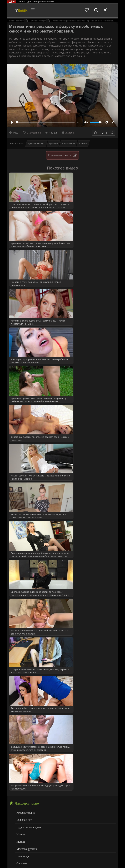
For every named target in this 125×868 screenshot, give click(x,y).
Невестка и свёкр (26, 675)
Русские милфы (36, 144)
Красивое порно (25, 502)
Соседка (21, 731)
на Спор (21, 682)
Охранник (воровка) (28, 689)
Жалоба (68, 133)
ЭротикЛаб (16, 856)
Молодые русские (26, 538)
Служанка (22, 724)
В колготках (68, 144)
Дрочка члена (24, 792)
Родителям (48, 859)
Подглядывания (25, 696)
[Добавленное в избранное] (89, 10)
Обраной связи (99, 862)
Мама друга (23, 661)
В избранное (34, 133)
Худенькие (22, 834)
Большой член (24, 510)
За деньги (22, 640)
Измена (21, 524)
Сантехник (22, 717)
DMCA (73, 856)
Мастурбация (24, 806)
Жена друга (23, 633)
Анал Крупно (24, 778)
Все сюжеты (23, 759)
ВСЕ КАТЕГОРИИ (27, 615)
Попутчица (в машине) (29, 703)
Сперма (21, 580)
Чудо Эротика (19, 10)
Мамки (20, 531)
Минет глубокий (26, 813)
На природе (23, 545)
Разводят (21, 710)
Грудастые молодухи (28, 516)
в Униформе (23, 608)
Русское (53, 144)
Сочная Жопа (24, 573)
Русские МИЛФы (26, 601)
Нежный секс (24, 820)
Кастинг (21, 647)
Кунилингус (23, 799)
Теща (19, 752)
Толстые (21, 827)
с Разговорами (24, 594)
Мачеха (21, 668)
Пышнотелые (24, 559)
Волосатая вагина (26, 785)
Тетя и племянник (26, 745)
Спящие (21, 587)
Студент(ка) (23, 738)
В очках (83, 144)
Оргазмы (21, 552)
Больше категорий (27, 841)
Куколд (20, 654)
